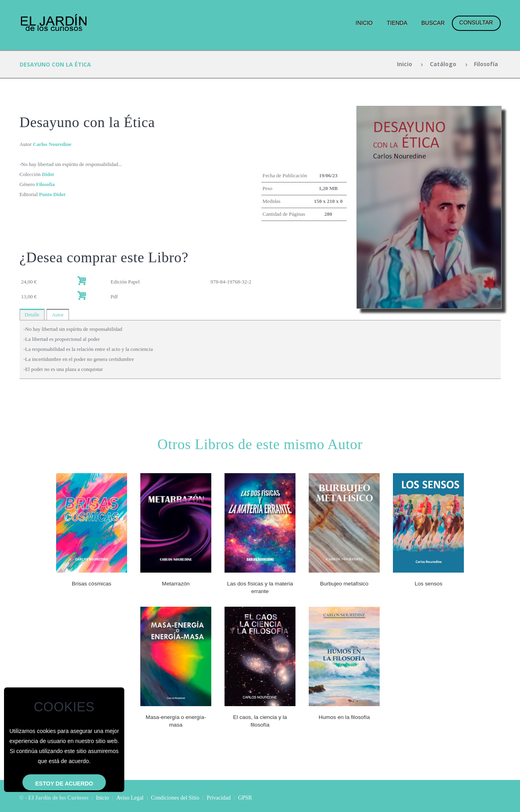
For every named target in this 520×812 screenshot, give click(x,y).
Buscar (433, 23)
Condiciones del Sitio (175, 797)
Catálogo (443, 64)
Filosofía (486, 64)
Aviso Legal (130, 797)
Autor (58, 315)
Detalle (32, 315)
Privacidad (219, 797)
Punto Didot (53, 194)
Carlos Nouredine (53, 144)
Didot (48, 174)
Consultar (476, 22)
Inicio (364, 23)
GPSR (245, 797)
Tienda (397, 23)
